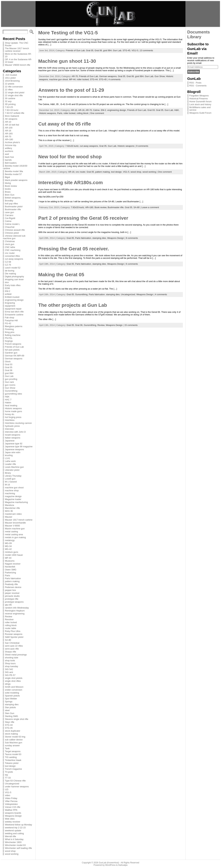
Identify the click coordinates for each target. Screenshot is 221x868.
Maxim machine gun (15, 529)
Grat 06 (9, 370)
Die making (10, 274)
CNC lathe (10, 247)
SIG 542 (9, 669)
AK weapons (11, 119)
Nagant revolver (13, 564)
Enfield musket (12, 297)
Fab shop (9, 318)
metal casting (11, 532)
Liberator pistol (12, 470)
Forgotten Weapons (199, 96)
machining (10, 493)
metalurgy (10, 540)
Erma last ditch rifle (14, 312)
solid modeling (12, 693)
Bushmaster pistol (14, 206)
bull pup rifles (11, 204)
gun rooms (10, 385)
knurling (9, 455)
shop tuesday (11, 666)
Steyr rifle (9, 722)
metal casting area (14, 534)
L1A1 (7, 458)
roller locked (11, 622)
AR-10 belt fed (12, 125)
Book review (11, 186)
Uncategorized (12, 784)
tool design (10, 766)
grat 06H (9, 373)
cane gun (9, 212)
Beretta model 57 (13, 174)
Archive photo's (12, 142)
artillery (8, 148)
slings (8, 684)
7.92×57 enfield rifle (15, 113)
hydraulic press (12, 426)
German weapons (14, 359)
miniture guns (11, 552)
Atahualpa (123, 865)
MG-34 (8, 546)
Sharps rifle (10, 652)
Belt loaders (11, 163)
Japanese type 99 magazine (19, 447)
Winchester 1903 (13, 842)
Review (8, 617)
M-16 (7, 485)
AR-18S (9, 134)
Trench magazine (13, 769)
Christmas (10, 241)
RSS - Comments (198, 86)
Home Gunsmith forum (201, 101)
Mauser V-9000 (12, 526)
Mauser (9, 517)
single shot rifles (13, 681)
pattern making (12, 581)
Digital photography (14, 276)
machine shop (12, 490)
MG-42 (8, 549)
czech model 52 (13, 268)
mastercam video (13, 514)
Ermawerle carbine (14, 315)
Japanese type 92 (14, 444)
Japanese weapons (14, 449)
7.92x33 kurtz (72, 146)
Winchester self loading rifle (18, 848)
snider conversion (13, 690)
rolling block (11, 625)
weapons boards (13, 813)
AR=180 (9, 139)
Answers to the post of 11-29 (71, 90)
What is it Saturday (14, 839)
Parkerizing (10, 573)
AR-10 (8, 122)
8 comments (132, 238)
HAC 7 (8, 400)
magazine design (13, 496)
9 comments (142, 146)
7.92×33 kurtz (12, 110)
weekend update (13, 830)
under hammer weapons (17, 787)
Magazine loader (13, 499)
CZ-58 (8, 262)
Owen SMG (11, 570)
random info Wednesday (17, 608)
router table (10, 628)
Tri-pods (9, 772)
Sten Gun (9, 713)
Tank (7, 748)
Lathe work (10, 461)
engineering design (14, 300)
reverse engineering (15, 614)
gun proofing (11, 379)
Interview (9, 429)
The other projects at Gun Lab (73, 305)
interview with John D (15, 432)
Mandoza (9, 505)
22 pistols (9, 84)
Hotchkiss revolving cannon (18, 423)
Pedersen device (13, 587)
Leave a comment (150, 207)
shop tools (10, 660)
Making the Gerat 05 (61, 275)
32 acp (8, 101)
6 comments (132, 264)
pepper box (10, 590)
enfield (8, 294)
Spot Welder (11, 699)
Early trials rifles (13, 285)
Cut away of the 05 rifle (64, 124)
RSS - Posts (195, 83)
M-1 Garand (11, 482)
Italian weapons (13, 438)
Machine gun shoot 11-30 (67, 61)
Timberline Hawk (13, 760)
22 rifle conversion (14, 87)
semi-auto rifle (12, 649)
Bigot (7, 177)
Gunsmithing (11, 391)
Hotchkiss (10, 420)
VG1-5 (8, 792)
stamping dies (12, 704)
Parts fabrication (13, 578)
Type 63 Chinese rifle (15, 781)
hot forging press (13, 417)
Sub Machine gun (13, 743)
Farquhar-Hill (11, 320)
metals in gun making (15, 537)
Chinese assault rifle (15, 230)
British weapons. (13, 198)
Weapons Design (13, 816)
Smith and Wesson (14, 687)
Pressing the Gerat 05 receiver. (73, 249)
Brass (8, 192)
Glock (8, 361)
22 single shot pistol (15, 93)
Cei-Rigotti (10, 218)
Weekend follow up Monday (18, 825)
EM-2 (8, 291)
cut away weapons (14, 259)
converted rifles (12, 256)
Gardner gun (11, 353)
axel (7, 154)
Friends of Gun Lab (14, 347)
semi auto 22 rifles (14, 646)
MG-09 (8, 543)
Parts (7, 575)
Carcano (9, 215)
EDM (7, 288)
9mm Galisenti (12, 116)
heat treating (11, 405)
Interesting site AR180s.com (70, 183)
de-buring (9, 271)
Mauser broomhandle (15, 523)
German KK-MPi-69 (15, 356)
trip (6, 775)
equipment (10, 306)
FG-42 (8, 323)
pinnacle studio (12, 596)
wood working (12, 854)
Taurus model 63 (13, 754)
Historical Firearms (199, 99)
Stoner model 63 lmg (15, 737)
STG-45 (9, 728)
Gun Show (10, 388)
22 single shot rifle (14, 95)
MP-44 (8, 558)
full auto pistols (12, 350)
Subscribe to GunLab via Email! (198, 49)
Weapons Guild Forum (200, 113)
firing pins (10, 332)
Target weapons (13, 751)
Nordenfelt (10, 567)
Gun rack (9, 382)
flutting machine (13, 335)
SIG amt (9, 672)
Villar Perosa (11, 801)
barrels (8, 160)
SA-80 (8, 640)
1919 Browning (12, 81)
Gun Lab (9, 376)
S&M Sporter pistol (14, 637)
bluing (8, 183)
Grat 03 (9, 364)
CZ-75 (8, 265)
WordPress (110, 865)
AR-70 (8, 136)
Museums (10, 561)
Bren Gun (10, 195)
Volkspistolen (11, 804)
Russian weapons (14, 634)
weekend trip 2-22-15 (15, 828)
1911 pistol (10, 78)
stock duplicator (13, 731)
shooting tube (11, 658)
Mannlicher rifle (12, 508)
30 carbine (10, 98)
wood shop (10, 851)
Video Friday (11, 798)
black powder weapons (16, 180)
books (8, 189)
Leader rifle (10, 464)
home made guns (13, 411)
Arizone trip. (11, 145)
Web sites (10, 819)
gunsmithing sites (13, 394)
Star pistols (10, 707)
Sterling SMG (11, 716)
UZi (7, 789)
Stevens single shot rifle (16, 719)
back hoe (9, 157)
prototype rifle (12, 599)
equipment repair (13, 309)
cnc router (10, 253)
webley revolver (13, 822)
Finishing (9, 329)
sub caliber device (14, 740)
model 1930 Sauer (14, 555)
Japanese (10, 441)
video (8, 795)
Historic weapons (13, 408)
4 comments (114, 79)
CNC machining (13, 250)
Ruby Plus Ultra (13, 631)
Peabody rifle (11, 584)
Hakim (8, 403)
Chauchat (10, 227)
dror (7, 282)
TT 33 (8, 778)
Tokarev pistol (12, 763)
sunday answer (12, 745)
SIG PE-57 (10, 675)
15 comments (131, 325)
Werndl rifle (10, 836)
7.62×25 (9, 107)
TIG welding (11, 757)
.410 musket (11, 75)
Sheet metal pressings (16, 655)
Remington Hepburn (15, 611)
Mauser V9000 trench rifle (18, 65)
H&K (7, 397)
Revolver (9, 619)
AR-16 (8, 131)
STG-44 (9, 725)
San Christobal (12, 643)
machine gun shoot (14, 488)
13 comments (146, 50)
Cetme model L (12, 224)
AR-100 (9, 128)
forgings (9, 341)
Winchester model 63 (15, 845)
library (8, 473)
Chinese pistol (12, 233)
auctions (9, 151)
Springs (9, 702)
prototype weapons (14, 602)
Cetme (8, 221)
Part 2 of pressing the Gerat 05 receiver (83, 218)
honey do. (10, 414)
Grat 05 (9, 367)
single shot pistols (14, 678)
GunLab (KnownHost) (109, 863)
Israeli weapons (13, 435)
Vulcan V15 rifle (13, 807)
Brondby (9, 201)
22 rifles (9, 90)
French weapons (13, 344)
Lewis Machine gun (14, 467)
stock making (11, 734)
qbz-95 (8, 605)
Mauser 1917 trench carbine (19, 520)
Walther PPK (11, 810)
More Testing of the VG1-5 (68, 33)
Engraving (10, 303)
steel (7, 710)
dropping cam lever (14, 279)
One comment (97, 113)
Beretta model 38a (14, 171)
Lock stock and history (200, 104)
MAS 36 (9, 511)
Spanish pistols (12, 696)
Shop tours (10, 663)
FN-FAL (9, 338)
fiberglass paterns (14, 326)
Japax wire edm (13, 452)
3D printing (10, 104)
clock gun (9, 244)
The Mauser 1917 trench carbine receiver (17, 50)
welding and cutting (14, 833)
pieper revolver (12, 593)
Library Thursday (13, 476)
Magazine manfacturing (16, 502)
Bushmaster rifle (13, 209)
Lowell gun (10, 479)
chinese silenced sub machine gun (14, 237)
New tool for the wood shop (70, 157)
